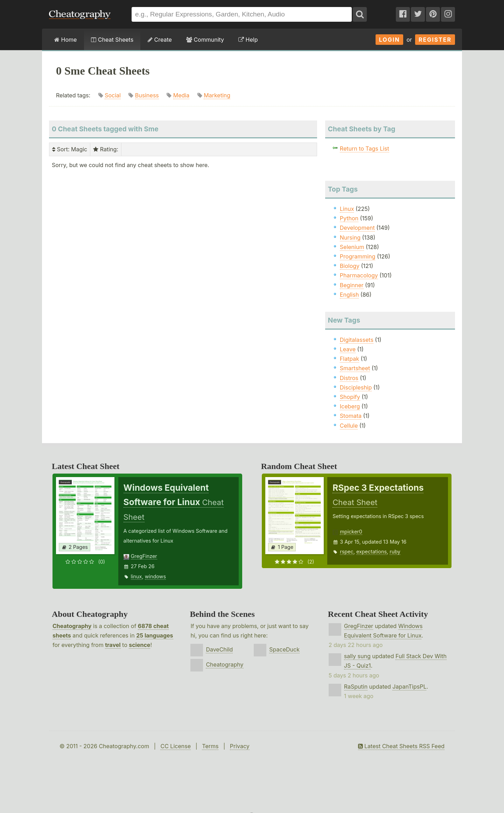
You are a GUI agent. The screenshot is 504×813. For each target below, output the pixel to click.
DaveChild (219, 649)
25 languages (155, 635)
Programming (358, 256)
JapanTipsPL (409, 687)
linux (136, 576)
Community (205, 40)
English (349, 295)
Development (357, 228)
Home (65, 40)
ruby (395, 552)
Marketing (217, 95)
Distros (349, 378)
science (139, 645)
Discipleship (356, 387)
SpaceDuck (284, 649)
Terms (210, 746)
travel (113, 645)
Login (390, 40)
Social (113, 95)
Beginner (352, 285)
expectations (372, 552)
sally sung (357, 656)
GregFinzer (144, 556)
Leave (348, 349)
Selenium (352, 247)
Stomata (351, 416)
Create (160, 40)
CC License (176, 746)
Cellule (349, 426)
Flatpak (349, 359)
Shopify (350, 397)
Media (181, 95)
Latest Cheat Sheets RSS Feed (401, 746)
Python (349, 218)
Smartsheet (355, 368)
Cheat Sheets (112, 40)
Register (435, 40)
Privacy (240, 746)
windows (155, 576)
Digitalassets (357, 340)
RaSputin (356, 687)
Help (248, 40)
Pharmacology (359, 275)
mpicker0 (351, 532)
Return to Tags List (365, 149)
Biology (350, 266)
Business (147, 95)
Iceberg (350, 406)
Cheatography (72, 626)
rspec (346, 552)
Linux (347, 209)
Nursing (350, 237)
